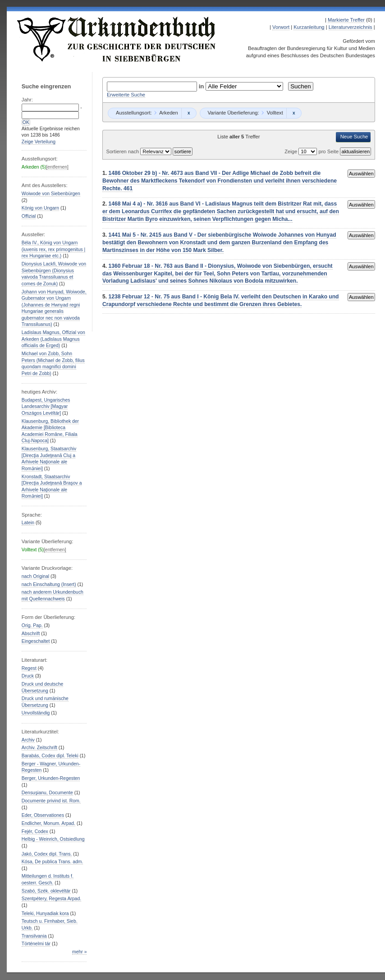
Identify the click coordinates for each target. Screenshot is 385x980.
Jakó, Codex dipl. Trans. (47, 854)
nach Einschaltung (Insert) (49, 584)
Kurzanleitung (309, 27)
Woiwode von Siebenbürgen (51, 194)
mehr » (79, 952)
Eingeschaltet (36, 641)
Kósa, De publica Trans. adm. (53, 862)
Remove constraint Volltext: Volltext (294, 113)
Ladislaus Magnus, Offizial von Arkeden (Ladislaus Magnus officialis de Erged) (53, 339)
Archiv (28, 740)
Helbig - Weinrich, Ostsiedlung (53, 839)
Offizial (29, 216)
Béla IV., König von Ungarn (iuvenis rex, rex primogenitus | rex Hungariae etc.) (54, 249)
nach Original (35, 576)
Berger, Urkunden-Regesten (51, 778)
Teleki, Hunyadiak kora (45, 914)
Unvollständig (36, 713)
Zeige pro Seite (312, 151)
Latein (28, 523)
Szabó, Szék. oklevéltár (46, 891)
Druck (28, 676)
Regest (29, 668)
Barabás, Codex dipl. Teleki (50, 756)
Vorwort (281, 27)
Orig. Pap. (32, 625)
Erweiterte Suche (126, 95)
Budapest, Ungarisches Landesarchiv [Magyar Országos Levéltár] (46, 407)
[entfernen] (57, 167)
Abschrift (31, 634)
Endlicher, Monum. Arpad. (48, 823)
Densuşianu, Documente (47, 793)
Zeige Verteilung (39, 142)
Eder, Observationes (43, 815)
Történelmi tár (36, 944)
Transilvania (34, 936)
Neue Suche (354, 137)
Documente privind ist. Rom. (51, 801)
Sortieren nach (123, 151)
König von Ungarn (40, 208)
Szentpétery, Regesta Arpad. (51, 899)
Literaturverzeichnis (351, 27)
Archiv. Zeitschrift (39, 748)
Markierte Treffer (346, 20)
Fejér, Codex (35, 831)
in (202, 86)
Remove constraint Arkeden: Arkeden (189, 113)
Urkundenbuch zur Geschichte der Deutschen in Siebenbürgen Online (117, 39)
